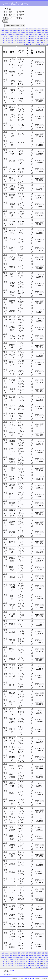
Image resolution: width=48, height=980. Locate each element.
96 (13, 35)
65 (10, 33)
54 (39, 31)
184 (29, 42)
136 (11, 39)
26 (41, 29)
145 (31, 39)
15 (23, 29)
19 (29, 29)
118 (15, 37)
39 (15, 31)
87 (45, 33)
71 (20, 33)
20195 (12, 971)
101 (22, 35)
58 (45, 31)
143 (27, 39)
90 (4, 35)
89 (2, 35)
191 (44, 42)
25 (39, 29)
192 (47, 42)
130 (42, 37)
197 (33, 44)
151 (44, 39)
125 (31, 37)
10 (15, 29)
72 (21, 33)
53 (37, 31)
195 (28, 44)
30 (47, 29)
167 (36, 40)
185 (31, 42)
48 (29, 31)
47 (28, 31)
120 (20, 37)
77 (29, 33)
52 (36, 31)
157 (13, 40)
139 (18, 39)
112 (47, 35)
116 (11, 37)
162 (24, 40)
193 (24, 44)
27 (42, 29)
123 (27, 37)
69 (17, 33)
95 (12, 35)
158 (15, 40)
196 (30, 44)
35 (9, 31)
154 (6, 40)
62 (5, 33)
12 (18, 29)
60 (2, 33)
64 (9, 33)
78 (31, 33)
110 (42, 35)
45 (25, 31)
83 (39, 33)
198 (35, 44)
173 (4, 42)
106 (33, 35)
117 (13, 37)
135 (9, 39)
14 (21, 29)
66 (12, 33)
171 (44, 40)
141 (22, 39)
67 (13, 33)
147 (36, 39)
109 (40, 35)
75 (26, 33)
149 (40, 39)
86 (44, 33)
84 (41, 33)
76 (28, 33)
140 (20, 39)
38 (13, 31)
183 (27, 42)
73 (23, 33)
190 (42, 42)
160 (20, 40)
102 (24, 35)
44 (23, 31)
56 (42, 31)
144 (29, 39)
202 (44, 44)
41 (18, 31)
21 (33, 29)
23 (36, 29)
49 (31, 31)
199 (37, 44)
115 (9, 37)
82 (37, 33)
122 (24, 37)
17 (26, 29)
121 (22, 37)
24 (37, 29)
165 (31, 40)
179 (18, 42)
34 (7, 31)
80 (34, 33)
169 (40, 40)
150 (42, 39)
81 (36, 33)
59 (47, 31)
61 (4, 33)
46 (26, 31)
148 (38, 39)
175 (9, 42)
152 (47, 39)
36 (10, 31)
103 (27, 35)
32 (4, 31)
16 (25, 29)
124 (29, 37)
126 (33, 37)
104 (29, 35)
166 (33, 40)
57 (44, 31)
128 (38, 37)
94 (10, 35)
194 (26, 44)
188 (38, 42)
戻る (8, 974)
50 (33, 31)
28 (44, 29)
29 (45, 29)
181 (22, 42)
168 (38, 40)
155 (9, 40)
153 (4, 40)
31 (2, 31)
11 (17, 29)
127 (36, 37)
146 (33, 39)
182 (24, 42)
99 (18, 35)
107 (36, 35)
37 (12, 31)
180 (20, 42)
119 (18, 37)
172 (47, 40)
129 (40, 37)
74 (25, 33)
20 (31, 29)
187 (36, 42)
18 (28, 29)
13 (20, 29)
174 (6, 42)
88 (47, 33)
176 (11, 42)
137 (13, 39)
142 (24, 39)
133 (4, 39)
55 (41, 31)
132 (47, 37)
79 (33, 33)
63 (7, 33)
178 (15, 42)
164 (29, 40)
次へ (46, 44)
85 (42, 33)
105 (31, 35)
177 (13, 42)
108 (38, 35)
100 (20, 35)
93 (8, 35)
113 (4, 37)
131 (44, 37)
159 (18, 40)
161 (22, 40)
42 (20, 31)
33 (5, 31)
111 (45, 35)
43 (21, 31)
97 (15, 35)
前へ (4, 29)
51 (34, 31)
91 (5, 35)
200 (39, 44)
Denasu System (29, 978)
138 (15, 39)
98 (16, 35)
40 (17, 31)
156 (11, 40)
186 (33, 42)
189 (40, 42)
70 (18, 33)
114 (7, 37)
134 (6, 39)
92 (7, 35)
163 (27, 40)
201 (42, 44)
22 (34, 29)
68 (15, 33)
